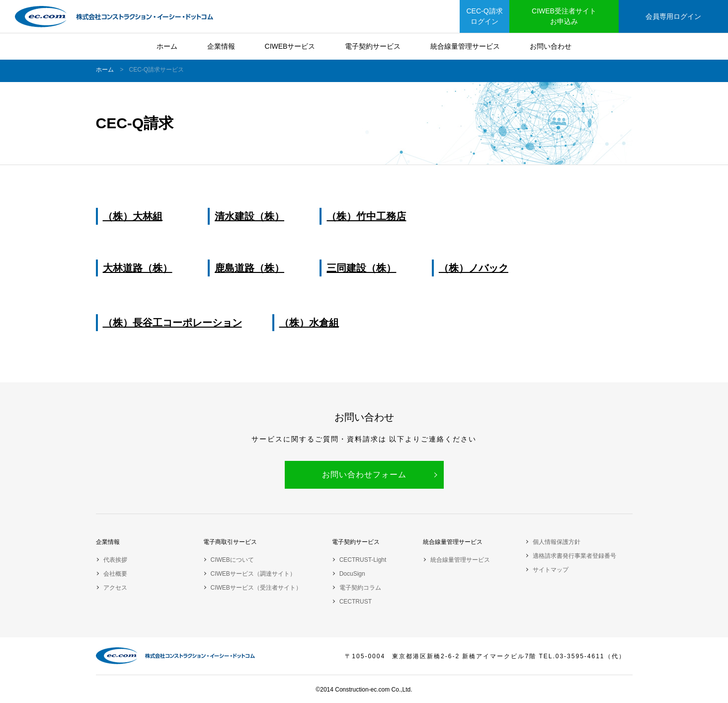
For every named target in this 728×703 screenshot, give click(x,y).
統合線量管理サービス (465, 46)
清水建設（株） (249, 216)
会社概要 (115, 574)
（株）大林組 (133, 216)
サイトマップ (551, 570)
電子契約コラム (360, 588)
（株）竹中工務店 (366, 216)
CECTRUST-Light (363, 560)
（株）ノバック (474, 268)
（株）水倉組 (309, 323)
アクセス (115, 588)
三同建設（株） (361, 268)
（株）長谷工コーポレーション (172, 323)
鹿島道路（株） (249, 268)
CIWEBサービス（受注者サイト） (256, 588)
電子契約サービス (373, 46)
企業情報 (221, 46)
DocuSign (352, 574)
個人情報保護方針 (557, 542)
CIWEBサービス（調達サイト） (253, 574)
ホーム (167, 46)
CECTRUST (356, 602)
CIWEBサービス (290, 46)
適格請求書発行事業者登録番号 (574, 556)
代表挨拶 (115, 560)
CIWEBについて (232, 560)
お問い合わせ (551, 46)
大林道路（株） (138, 268)
